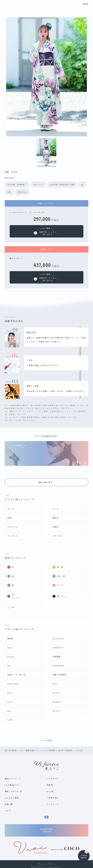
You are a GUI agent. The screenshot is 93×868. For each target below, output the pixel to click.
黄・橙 (60, 567)
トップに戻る (46, 740)
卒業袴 (50, 785)
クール (56, 509)
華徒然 (10, 638)
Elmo (55, 684)
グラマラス (58, 536)
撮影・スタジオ (13, 791)
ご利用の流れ (53, 798)
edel (9, 693)
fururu (10, 702)
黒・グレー (62, 596)
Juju (9, 711)
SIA (9, 666)
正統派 (56, 527)
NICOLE (56, 711)
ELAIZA (56, 693)
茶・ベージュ (16, 596)
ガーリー (11, 509)
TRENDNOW (58, 666)
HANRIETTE (58, 648)
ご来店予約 (46, 831)
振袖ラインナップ (13, 779)
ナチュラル (12, 527)
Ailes (10, 648)
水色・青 (61, 576)
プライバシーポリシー (46, 864)
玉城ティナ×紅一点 (16, 675)
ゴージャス (12, 536)
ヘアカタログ (53, 779)
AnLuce (11, 657)
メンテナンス (53, 804)
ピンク (60, 585)
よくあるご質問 (12, 798)
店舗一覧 (9, 804)
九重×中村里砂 (60, 675)
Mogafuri (57, 702)
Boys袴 (50, 791)
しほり (10, 720)
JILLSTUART (59, 638)
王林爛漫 (57, 657)
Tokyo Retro (13, 684)
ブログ (8, 811)
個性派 (56, 518)
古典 (9, 518)
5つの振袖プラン (12, 785)
